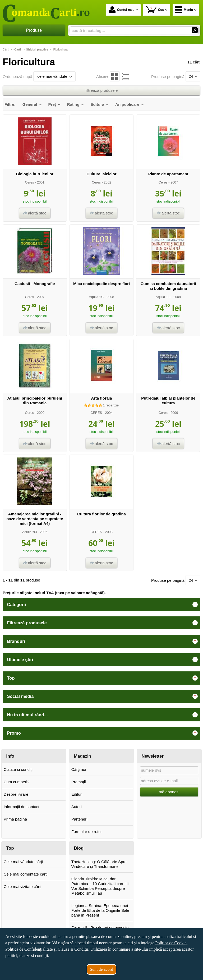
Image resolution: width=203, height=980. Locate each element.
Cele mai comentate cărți (26, 874)
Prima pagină (15, 819)
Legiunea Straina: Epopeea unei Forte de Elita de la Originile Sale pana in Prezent (100, 910)
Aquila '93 (96, 297)
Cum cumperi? (17, 782)
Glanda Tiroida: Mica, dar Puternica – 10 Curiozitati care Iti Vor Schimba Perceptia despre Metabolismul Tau (100, 886)
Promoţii (79, 782)
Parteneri (79, 819)
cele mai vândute (54, 76)
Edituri (77, 794)
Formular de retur (87, 832)
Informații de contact (22, 807)
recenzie (111, 405)
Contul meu (122, 10)
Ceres (29, 182)
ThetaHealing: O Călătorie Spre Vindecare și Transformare (99, 864)
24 (193, 76)
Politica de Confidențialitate (29, 949)
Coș (155, 10)
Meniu (184, 10)
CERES (96, 413)
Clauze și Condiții (73, 949)
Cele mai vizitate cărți (23, 887)
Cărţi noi (79, 769)
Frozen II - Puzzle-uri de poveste (100, 928)
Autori (77, 807)
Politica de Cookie (171, 943)
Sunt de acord (101, 969)
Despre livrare (16, 794)
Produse (34, 30)
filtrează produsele (102, 90)
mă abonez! (169, 792)
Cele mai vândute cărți (23, 862)
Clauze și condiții (19, 769)
